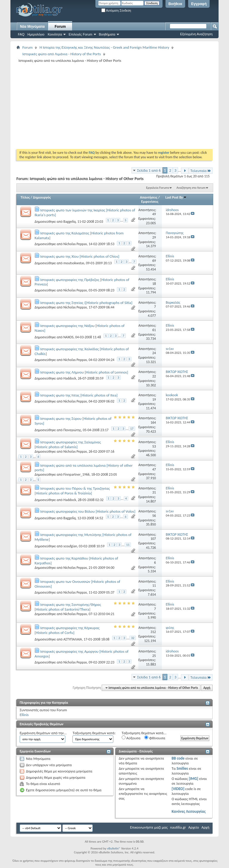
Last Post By (176, 197)
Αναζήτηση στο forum (191, 188)
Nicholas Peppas (75, 244)
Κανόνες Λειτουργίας (188, 811)
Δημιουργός (42, 197)
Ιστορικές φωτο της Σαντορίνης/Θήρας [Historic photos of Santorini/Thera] (68, 607)
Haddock (70, 378)
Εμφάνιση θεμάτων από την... (43, 733)
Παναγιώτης (72, 430)
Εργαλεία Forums (158, 188)
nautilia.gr (178, 827)
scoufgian (70, 546)
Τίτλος (25, 197)
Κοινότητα (55, 34)
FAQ (21, 34)
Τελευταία (201, 171)
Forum (60, 27)
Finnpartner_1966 (76, 474)
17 (132, 429)
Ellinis (24, 715)
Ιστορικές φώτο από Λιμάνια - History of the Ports (62, 54)
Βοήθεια (175, 4)
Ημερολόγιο (36, 34)
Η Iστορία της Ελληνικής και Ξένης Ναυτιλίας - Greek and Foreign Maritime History (104, 47)
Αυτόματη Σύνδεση (116, 11)
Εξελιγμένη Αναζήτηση (196, 34)
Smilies (182, 768)
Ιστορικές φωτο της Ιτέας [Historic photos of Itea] (79, 395)
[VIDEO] (178, 789)
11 (128, 545)
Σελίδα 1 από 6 (149, 170)
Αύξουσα (131, 738)
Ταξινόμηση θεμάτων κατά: (94, 733)
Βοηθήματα (107, 34)
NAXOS (68, 337)
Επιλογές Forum (80, 34)
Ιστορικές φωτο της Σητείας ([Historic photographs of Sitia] (86, 303)
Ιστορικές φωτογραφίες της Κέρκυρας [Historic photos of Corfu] (67, 630)
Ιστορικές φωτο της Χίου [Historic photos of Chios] (80, 256)
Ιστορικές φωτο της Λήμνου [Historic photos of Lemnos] (84, 372)
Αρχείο (194, 827)
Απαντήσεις (149, 197)
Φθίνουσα (155, 738)
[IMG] (194, 779)
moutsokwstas (74, 263)
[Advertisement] (123, 106)
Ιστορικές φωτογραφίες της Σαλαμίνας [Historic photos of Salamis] (68, 444)
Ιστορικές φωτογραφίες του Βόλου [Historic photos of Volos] (88, 511)
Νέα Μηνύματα (32, 27)
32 (133, 638)
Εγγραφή (199, 4)
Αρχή (207, 688)
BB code (178, 758)
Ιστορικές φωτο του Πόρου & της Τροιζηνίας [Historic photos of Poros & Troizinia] (72, 491)
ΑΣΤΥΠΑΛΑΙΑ (72, 639)
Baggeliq (69, 222)
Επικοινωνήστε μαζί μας (149, 827)
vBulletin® (114, 848)
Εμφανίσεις (150, 202)
